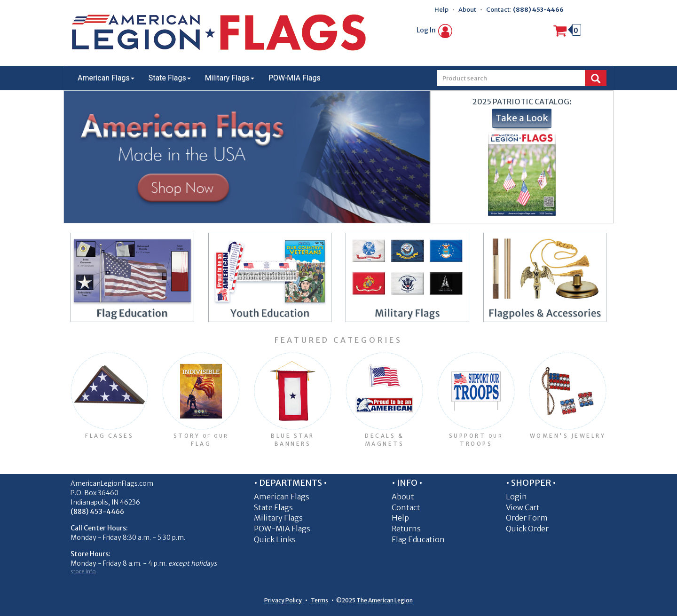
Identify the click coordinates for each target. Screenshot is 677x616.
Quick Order (527, 529)
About (467, 10)
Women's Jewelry (568, 436)
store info (83, 571)
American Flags (106, 78)
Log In (434, 30)
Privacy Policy (283, 600)
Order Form (527, 518)
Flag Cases (109, 436)
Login (516, 497)
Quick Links (275, 539)
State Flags (170, 78)
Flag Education (418, 539)
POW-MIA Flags (295, 78)
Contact (498, 10)
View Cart (523, 507)
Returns (406, 529)
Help (441, 10)
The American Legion (385, 600)
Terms (319, 600)
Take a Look (522, 118)
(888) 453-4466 (538, 10)
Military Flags (230, 78)
